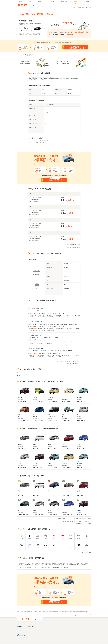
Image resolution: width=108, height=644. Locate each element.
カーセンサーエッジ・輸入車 (40, 629)
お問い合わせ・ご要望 (78, 636)
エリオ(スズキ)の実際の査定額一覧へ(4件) (72, 245)
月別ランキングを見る (86, 518)
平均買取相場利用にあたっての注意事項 (83, 524)
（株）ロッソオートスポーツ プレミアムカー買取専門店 (43, 324)
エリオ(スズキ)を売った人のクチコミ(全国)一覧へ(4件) (69, 361)
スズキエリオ (51, 311)
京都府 (30, 241)
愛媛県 (30, 202)
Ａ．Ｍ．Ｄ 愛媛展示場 (37, 311)
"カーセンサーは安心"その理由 (62, 636)
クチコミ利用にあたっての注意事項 (73, 247)
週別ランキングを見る (75, 518)
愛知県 (30, 215)
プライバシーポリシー (48, 636)
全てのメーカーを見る (86, 552)
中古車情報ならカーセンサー (22, 629)
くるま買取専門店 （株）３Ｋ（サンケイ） (41, 351)
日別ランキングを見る (64, 518)
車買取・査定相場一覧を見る (68, 521)
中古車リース (31, 629)
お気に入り (86, 4)
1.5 (34, 233)
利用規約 (54, 636)
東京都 (30, 228)
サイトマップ (88, 8)
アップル (34, 338)
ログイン (78, 4)
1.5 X (35, 194)
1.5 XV (19, 376)
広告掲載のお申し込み (87, 636)
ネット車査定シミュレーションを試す (83, 521)
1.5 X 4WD (36, 207)
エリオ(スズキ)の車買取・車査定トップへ (81, 615)
